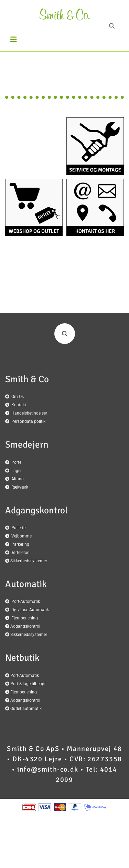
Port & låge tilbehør (28, 684)
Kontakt (19, 405)
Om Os (18, 397)
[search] (112, 26)
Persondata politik (28, 421)
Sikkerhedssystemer (29, 561)
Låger (17, 471)
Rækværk (20, 487)
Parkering (20, 544)
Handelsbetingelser (29, 413)
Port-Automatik (26, 602)
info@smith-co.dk (48, 769)
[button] (17, 40)
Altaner (18, 479)
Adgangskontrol (25, 626)
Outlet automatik (26, 709)
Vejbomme (21, 536)
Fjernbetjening (25, 618)
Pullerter (19, 528)
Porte (16, 462)
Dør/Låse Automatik (30, 610)
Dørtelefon (20, 553)
